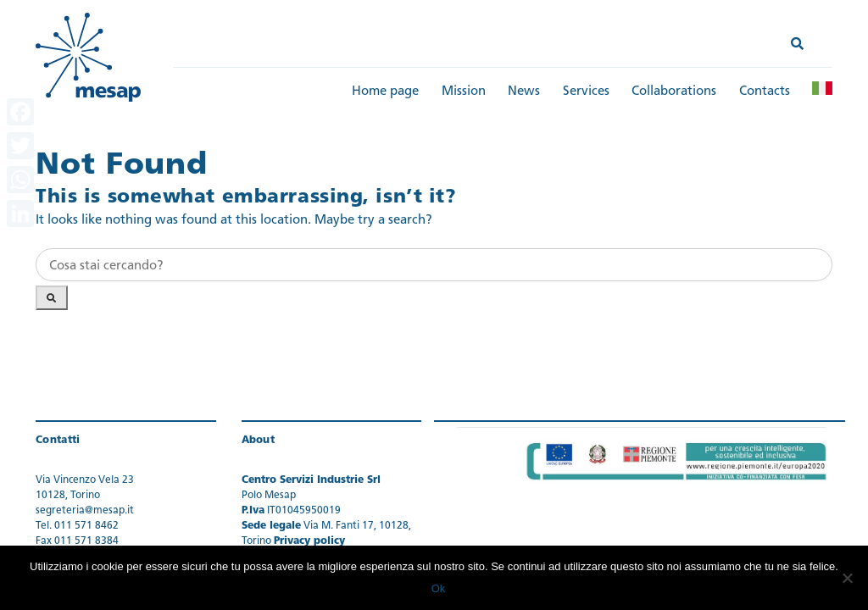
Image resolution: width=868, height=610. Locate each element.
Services (586, 92)
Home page (385, 92)
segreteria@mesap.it (85, 511)
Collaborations (674, 92)
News (524, 92)
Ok (439, 588)
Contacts (765, 92)
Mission (464, 92)
